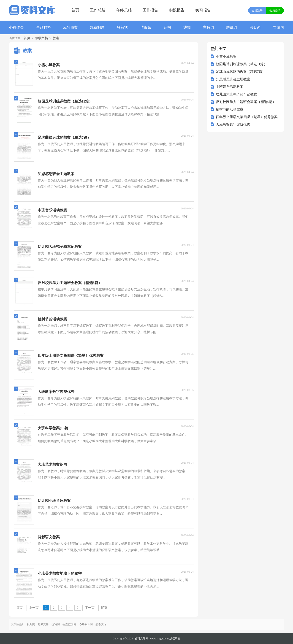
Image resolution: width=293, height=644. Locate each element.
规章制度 (97, 27)
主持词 (209, 27)
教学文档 (41, 38)
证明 (167, 27)
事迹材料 (43, 27)
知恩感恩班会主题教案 (233, 79)
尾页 (104, 608)
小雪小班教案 (226, 57)
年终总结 (124, 10)
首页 (75, 10)
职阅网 (31, 624)
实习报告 (203, 10)
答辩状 (122, 27)
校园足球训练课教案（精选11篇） (241, 64)
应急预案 (71, 27)
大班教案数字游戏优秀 (233, 124)
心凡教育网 (86, 624)
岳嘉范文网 (69, 624)
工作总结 (98, 10)
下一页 (90, 608)
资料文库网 (141, 639)
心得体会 (16, 27)
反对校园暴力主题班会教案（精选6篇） (246, 102)
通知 (187, 27)
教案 (56, 38)
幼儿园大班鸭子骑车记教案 (236, 94)
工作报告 (150, 10)
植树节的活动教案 (230, 109)
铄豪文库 (43, 624)
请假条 (146, 27)
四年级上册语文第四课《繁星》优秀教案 (247, 117)
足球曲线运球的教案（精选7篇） (241, 72)
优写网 (56, 624)
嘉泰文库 (101, 624)
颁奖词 (255, 27)
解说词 (232, 27)
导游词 (278, 27)
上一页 (34, 608)
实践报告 (177, 10)
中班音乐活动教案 (230, 87)
